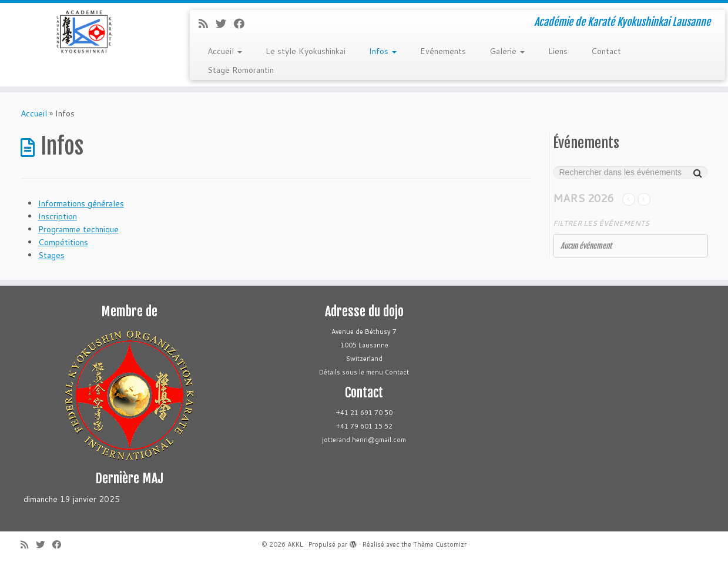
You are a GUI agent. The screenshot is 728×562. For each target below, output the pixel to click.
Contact (606, 51)
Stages (51, 255)
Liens (558, 51)
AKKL (295, 544)
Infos (383, 51)
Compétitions (63, 242)
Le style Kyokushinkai (306, 51)
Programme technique (78, 229)
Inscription (58, 216)
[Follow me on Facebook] (243, 24)
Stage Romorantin (241, 70)
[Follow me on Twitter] (225, 24)
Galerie (507, 51)
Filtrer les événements (601, 223)
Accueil (225, 51)
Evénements (443, 51)
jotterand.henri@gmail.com (364, 440)
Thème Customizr (440, 544)
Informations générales (81, 203)
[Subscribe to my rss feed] (207, 24)
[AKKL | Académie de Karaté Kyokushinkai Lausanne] (84, 32)
